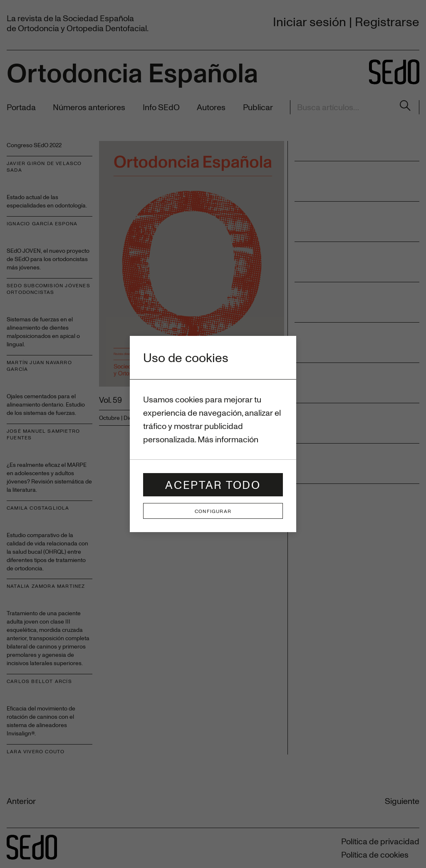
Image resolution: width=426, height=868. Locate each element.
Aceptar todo (213, 485)
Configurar (213, 511)
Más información (228, 439)
